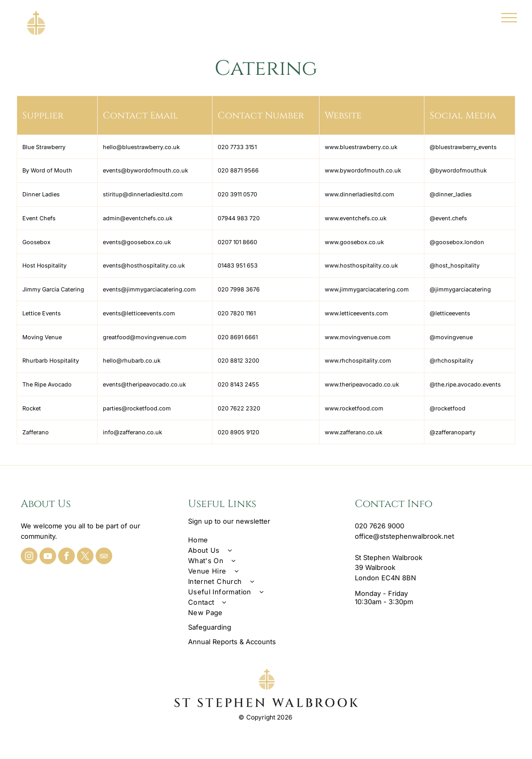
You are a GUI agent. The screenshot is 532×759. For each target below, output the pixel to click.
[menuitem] (266, 540)
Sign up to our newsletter (229, 521)
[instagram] (29, 557)
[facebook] (66, 557)
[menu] (509, 18)
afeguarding (212, 627)
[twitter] (85, 557)
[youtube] (48, 557)
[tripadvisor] (104, 557)
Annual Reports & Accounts (232, 642)
